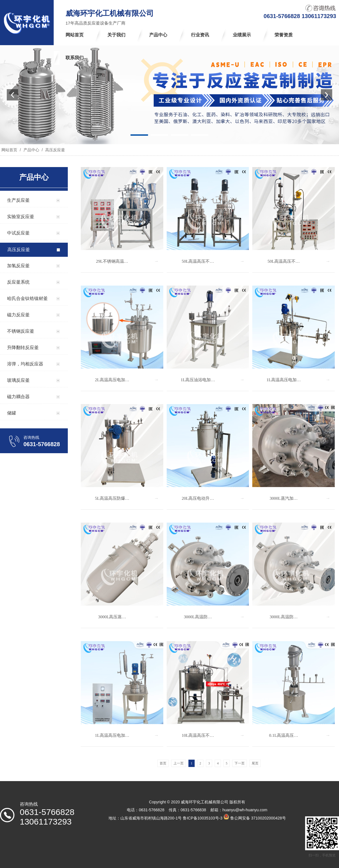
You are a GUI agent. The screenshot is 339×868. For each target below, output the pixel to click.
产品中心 (31, 150)
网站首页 (9, 150)
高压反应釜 (55, 150)
